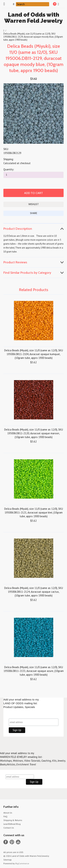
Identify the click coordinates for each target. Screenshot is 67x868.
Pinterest (12, 842)
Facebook (6, 842)
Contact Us (9, 828)
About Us (8, 813)
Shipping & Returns (13, 820)
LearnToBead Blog (12, 824)
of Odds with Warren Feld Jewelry (33, 18)
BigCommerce (22, 863)
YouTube (18, 842)
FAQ (5, 816)
